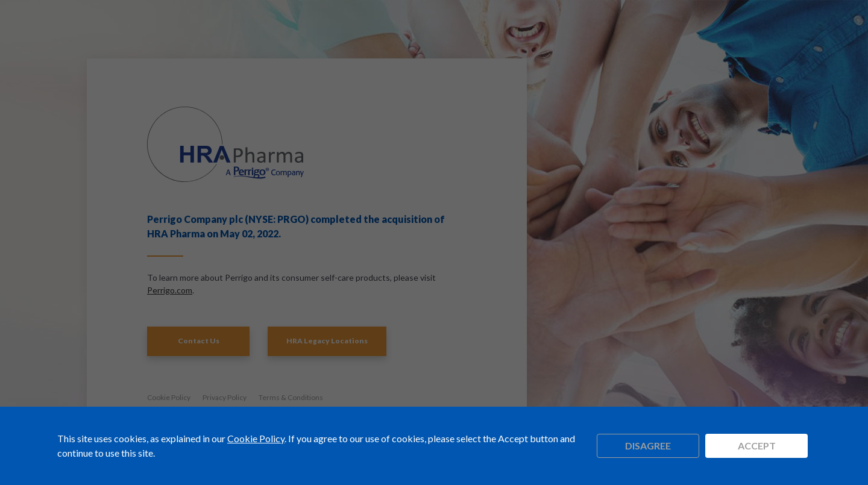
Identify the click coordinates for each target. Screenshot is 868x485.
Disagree (648, 446)
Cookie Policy (256, 438)
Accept (757, 446)
